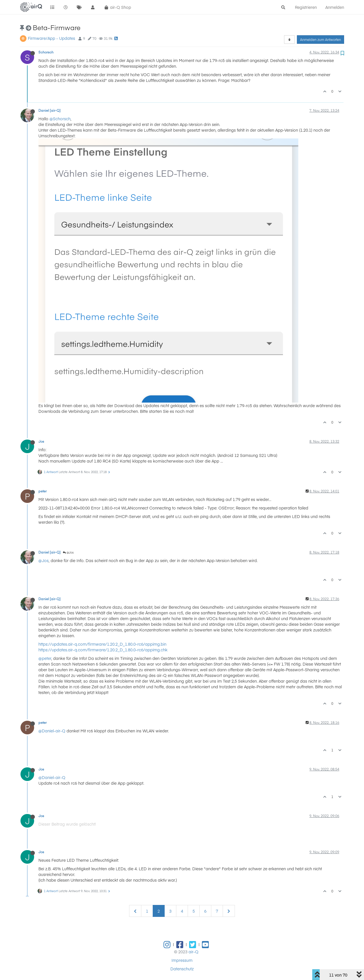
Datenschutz (182, 969)
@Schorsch (60, 119)
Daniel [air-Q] (49, 110)
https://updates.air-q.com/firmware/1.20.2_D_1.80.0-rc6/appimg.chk (103, 650)
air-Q (194, 952)
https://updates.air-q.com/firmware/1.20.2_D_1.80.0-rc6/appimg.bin (102, 644)
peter (43, 491)
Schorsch (46, 52)
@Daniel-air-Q (52, 731)
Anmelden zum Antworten (320, 40)
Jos (41, 441)
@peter (45, 658)
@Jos (68, 552)
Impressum (182, 960)
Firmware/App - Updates (51, 38)
